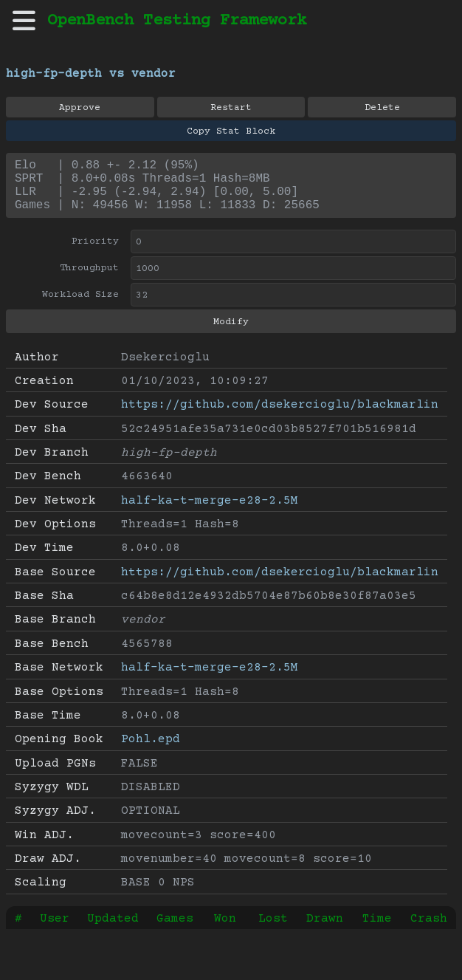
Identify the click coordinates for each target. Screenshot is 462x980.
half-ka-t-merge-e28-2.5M (210, 513)
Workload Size (80, 306)
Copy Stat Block (231, 131)
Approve (80, 108)
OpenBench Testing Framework (177, 21)
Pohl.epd (151, 751)
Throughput (89, 280)
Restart (231, 108)
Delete (382, 108)
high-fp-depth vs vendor (91, 74)
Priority (95, 253)
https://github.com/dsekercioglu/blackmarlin (280, 417)
